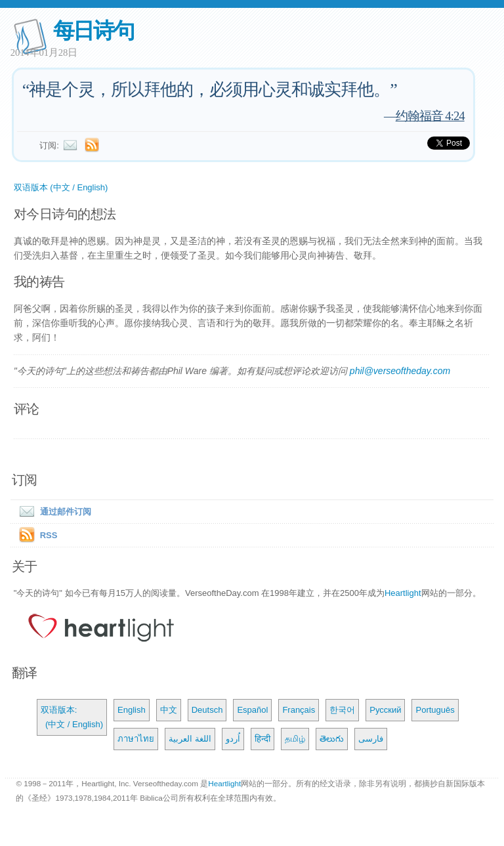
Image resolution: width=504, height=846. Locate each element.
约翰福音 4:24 (430, 116)
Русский (385, 710)
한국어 (342, 710)
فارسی (371, 739)
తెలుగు (332, 739)
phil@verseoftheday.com (400, 371)
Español (252, 710)
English (132, 710)
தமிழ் (295, 739)
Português (435, 710)
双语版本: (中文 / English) (72, 717)
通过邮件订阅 (52, 512)
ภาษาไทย (136, 739)
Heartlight (403, 593)
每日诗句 (94, 31)
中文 (169, 710)
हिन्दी (262, 739)
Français (299, 710)
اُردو (233, 739)
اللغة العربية (190, 739)
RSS (49, 535)
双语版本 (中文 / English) (61, 187)
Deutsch (207, 710)
